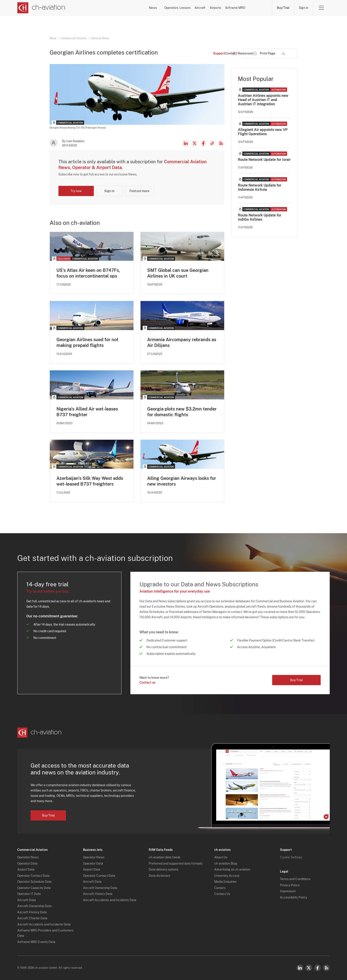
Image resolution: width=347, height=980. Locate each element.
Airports (223, 8)
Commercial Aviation (74, 38)
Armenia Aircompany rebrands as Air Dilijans (182, 342)
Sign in (304, 8)
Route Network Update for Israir (264, 160)
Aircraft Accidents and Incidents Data (44, 924)
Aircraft (197, 8)
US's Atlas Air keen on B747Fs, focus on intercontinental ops (88, 273)
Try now (76, 191)
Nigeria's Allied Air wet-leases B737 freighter (87, 412)
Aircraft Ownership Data (34, 906)
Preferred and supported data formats (176, 863)
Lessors (170, 8)
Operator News (28, 857)
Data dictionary (159, 876)
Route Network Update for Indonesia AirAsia (260, 187)
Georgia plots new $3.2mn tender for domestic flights (182, 412)
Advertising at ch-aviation (232, 870)
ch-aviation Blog (226, 863)
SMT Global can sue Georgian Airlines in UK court (178, 273)
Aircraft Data (27, 900)
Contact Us (222, 894)
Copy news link (212, 143)
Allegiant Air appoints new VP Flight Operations (263, 132)
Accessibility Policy (294, 897)
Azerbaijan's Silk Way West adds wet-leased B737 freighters (90, 481)
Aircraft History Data (32, 912)
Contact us (147, 683)
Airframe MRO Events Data (36, 942)
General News (100, 38)
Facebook (203, 143)
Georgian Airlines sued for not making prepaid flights (87, 342)
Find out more (139, 191)
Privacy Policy (290, 885)
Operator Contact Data (33, 876)
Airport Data (26, 870)
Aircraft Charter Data (32, 918)
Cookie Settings (291, 857)
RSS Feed (221, 143)
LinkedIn (186, 143)
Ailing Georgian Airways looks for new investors (182, 481)
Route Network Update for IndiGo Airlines (260, 217)
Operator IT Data (29, 894)
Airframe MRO (254, 8)
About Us (221, 857)
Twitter (309, 968)
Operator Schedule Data (34, 882)
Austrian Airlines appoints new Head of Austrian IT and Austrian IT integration (263, 100)
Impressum (288, 891)
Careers (220, 888)
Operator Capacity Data (34, 888)
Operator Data (27, 863)
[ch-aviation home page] (41, 8)
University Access (227, 876)
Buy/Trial (283, 8)
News (115, 8)
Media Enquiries (225, 882)
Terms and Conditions (295, 879)
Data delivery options (164, 870)
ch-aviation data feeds (165, 857)
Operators (142, 8)
